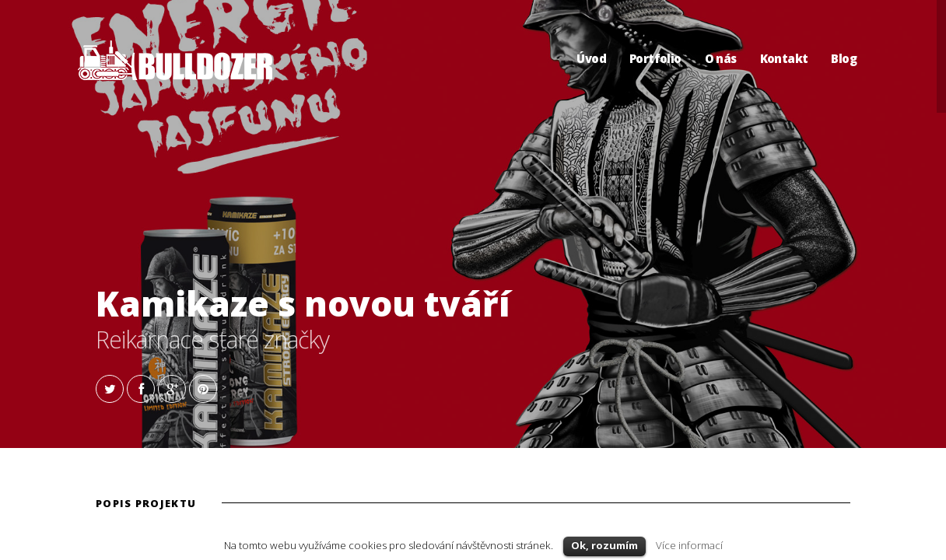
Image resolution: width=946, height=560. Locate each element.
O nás (721, 58)
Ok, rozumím (604, 545)
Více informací (689, 545)
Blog (844, 58)
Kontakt (784, 58)
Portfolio (655, 58)
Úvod (591, 58)
